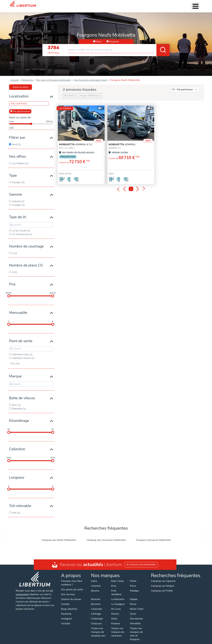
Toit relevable (20, 502)
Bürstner (96, 600)
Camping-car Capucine (163, 577)
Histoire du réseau (71, 595)
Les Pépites (59, 4)
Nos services (88, 4)
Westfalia (135, 620)
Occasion (114, 38)
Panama (115, 620)
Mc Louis (116, 605)
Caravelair (97, 605)
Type (13, 171)
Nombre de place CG (26, 261)
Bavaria (95, 587)
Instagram (66, 615)
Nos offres (18, 153)
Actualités (164, 4)
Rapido (134, 595)
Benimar (96, 595)
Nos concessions (182, 5)
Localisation (19, 92)
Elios (114, 582)
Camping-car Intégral (162, 582)
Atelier (117, 4)
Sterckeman (136, 615)
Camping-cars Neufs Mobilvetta (59, 536)
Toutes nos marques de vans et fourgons (136, 630)
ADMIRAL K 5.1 (76, 141)
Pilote (133, 577)
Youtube (66, 620)
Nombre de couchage (26, 242)
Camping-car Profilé (162, 587)
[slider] (9, 292)
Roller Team (137, 605)
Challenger (97, 615)
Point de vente (21, 337)
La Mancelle (118, 595)
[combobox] (119, 45)
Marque (15, 372)
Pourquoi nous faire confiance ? (72, 579)
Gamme (16, 190)
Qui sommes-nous (145, 4)
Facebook (66, 610)
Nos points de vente (72, 586)
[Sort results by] (185, 86)
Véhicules (73, 4)
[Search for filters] (31, 221)
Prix (12, 280)
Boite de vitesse (22, 394)
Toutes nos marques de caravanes (118, 628)
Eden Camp (117, 577)
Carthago (96, 610)
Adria (94, 577)
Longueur (17, 473)
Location (128, 4)
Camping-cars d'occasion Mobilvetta (106, 536)
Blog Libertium (69, 605)
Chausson (96, 620)
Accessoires (104, 4)
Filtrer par (17, 134)
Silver (133, 610)
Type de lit (17, 213)
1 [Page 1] (131, 185)
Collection (17, 445)
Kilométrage (19, 417)
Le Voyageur (118, 600)
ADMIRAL (122, 141)
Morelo (115, 610)
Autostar (96, 582)
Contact (199, 5)
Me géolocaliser (20, 107)
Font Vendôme (116, 589)
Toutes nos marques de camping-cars (98, 628)
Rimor (133, 600)
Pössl (133, 582)
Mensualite (18, 309)
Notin (114, 615)
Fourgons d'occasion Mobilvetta (153, 536)
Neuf (99, 38)
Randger (135, 587)
